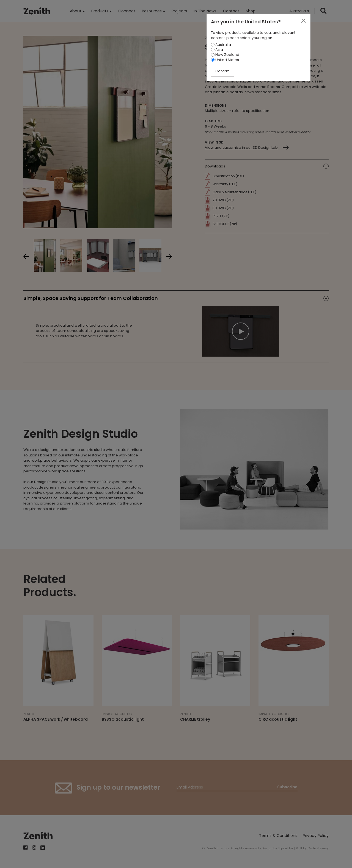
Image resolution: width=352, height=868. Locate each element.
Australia (221, 45)
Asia (217, 50)
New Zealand (225, 55)
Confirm (222, 71)
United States (225, 60)
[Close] (303, 21)
